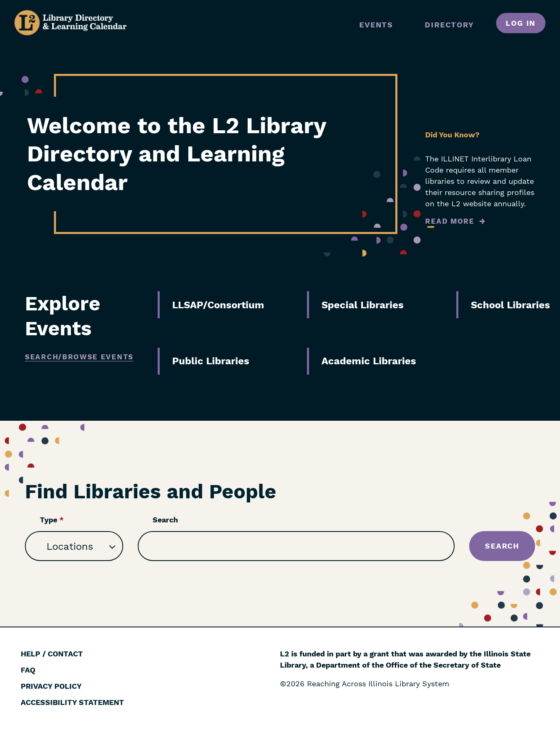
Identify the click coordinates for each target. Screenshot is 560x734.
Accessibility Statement (72, 702)
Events (376, 25)
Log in (521, 23)
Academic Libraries (369, 361)
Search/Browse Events (79, 357)
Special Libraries (363, 305)
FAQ (28, 670)
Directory (449, 25)
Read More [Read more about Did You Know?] (450, 221)
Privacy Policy (51, 686)
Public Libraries (211, 361)
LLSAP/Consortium (218, 305)
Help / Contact (52, 654)
